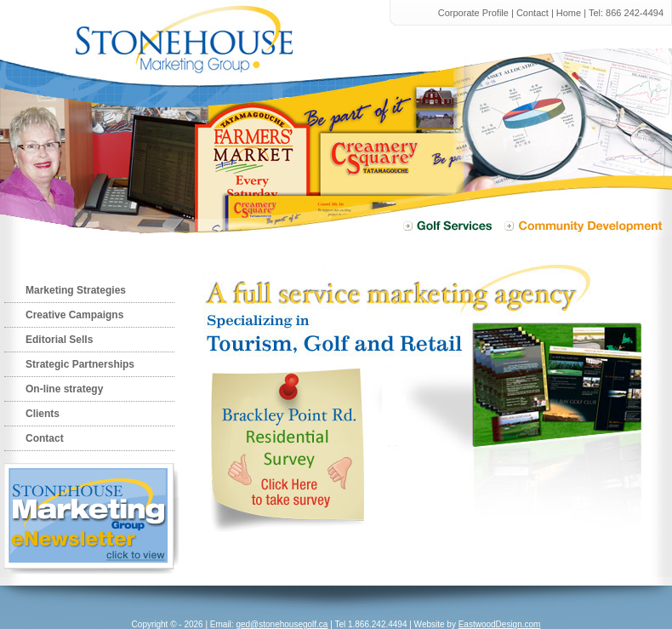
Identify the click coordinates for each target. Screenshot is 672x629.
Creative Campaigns (74, 315)
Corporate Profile (473, 13)
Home (569, 13)
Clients (43, 414)
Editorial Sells (59, 340)
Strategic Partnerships (80, 364)
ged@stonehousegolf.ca (282, 624)
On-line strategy (64, 389)
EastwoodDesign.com (500, 624)
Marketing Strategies (76, 290)
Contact (532, 13)
